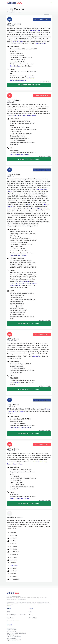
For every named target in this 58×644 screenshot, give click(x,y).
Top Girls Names (11, 638)
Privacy (31, 615)
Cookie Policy (33, 618)
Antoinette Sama (41, 43)
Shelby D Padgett (18, 411)
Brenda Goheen (12, 115)
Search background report (29, 85)
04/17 (12, 631)
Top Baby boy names (12, 635)
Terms (31, 612)
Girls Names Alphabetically (14, 637)
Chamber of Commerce (13, 621)
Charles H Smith (15, 428)
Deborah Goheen (36, 30)
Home (8, 612)
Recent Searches (11, 628)
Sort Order (46, 14)
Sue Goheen (37, 356)
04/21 (8, 630)
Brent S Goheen (20, 283)
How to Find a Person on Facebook (16, 633)
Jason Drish (39, 190)
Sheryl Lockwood (44, 209)
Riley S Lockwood (32, 209)
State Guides (10, 618)
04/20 (12, 630)
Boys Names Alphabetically (14, 640)
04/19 (15, 630)
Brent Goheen (28, 205)
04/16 (15, 631)
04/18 (8, 631)
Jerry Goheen (22, 115)
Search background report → (42, 19)
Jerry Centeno (12, 565)
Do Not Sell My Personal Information (17, 615)
